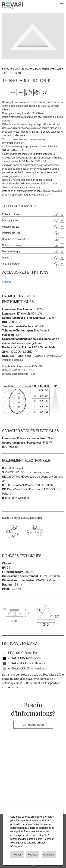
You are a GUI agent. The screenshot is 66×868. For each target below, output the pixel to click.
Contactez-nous (33, 725)
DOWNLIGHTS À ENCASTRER (33, 69)
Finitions (7, 282)
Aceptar (17, 855)
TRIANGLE (57, 69)
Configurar (49, 855)
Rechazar (33, 855)
